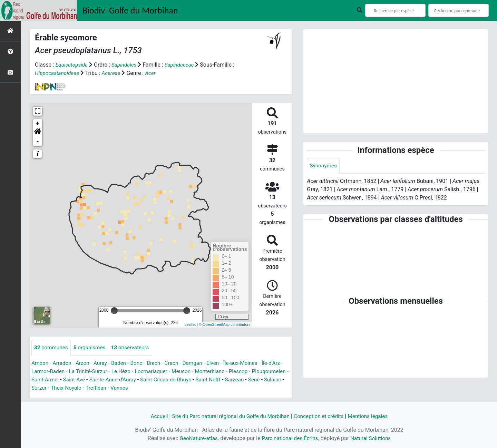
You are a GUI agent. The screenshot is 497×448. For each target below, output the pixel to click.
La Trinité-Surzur (94, 372)
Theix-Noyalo (130, 388)
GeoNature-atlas (196, 438)
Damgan (198, 363)
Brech (158, 363)
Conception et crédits (321, 416)
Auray (103, 363)
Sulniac (81, 388)
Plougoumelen (49, 380)
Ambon (40, 363)
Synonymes (324, 166)
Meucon (190, 372)
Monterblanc (220, 372)
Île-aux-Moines (248, 363)
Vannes (185, 388)
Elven (220, 363)
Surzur (102, 388)
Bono (140, 363)
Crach (177, 363)
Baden (122, 363)
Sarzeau (41, 388)
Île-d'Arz (280, 363)
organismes (92, 348)
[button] (38, 133)
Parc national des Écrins (290, 438)
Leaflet (190, 324)
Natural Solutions (373, 438)
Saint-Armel (85, 380)
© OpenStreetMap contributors (225, 324)
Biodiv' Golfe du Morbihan (130, 10)
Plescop (249, 372)
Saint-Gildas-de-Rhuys (211, 380)
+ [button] (38, 124)
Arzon (85, 363)
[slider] (114, 311)
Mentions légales (372, 416)
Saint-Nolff (255, 380)
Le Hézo (128, 372)
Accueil (154, 416)
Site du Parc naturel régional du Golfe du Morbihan (229, 416)
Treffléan (161, 388)
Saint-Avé (115, 380)
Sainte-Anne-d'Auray (155, 380)
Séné (62, 388)
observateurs (134, 348)
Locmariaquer (159, 372)
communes (52, 348)
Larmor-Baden (52, 372)
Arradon (63, 363)
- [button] (38, 142)
